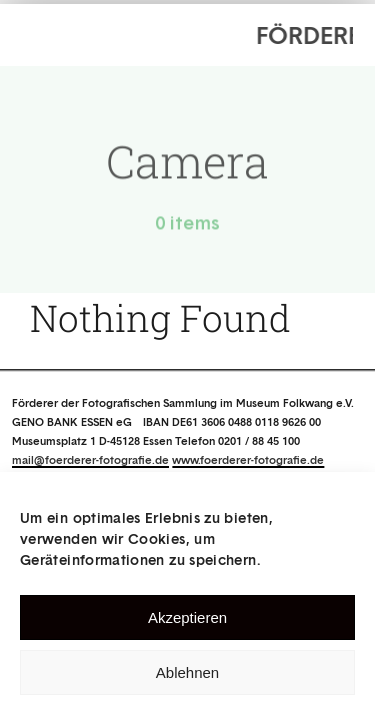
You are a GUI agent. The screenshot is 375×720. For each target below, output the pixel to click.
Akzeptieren (187, 617)
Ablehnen (187, 672)
